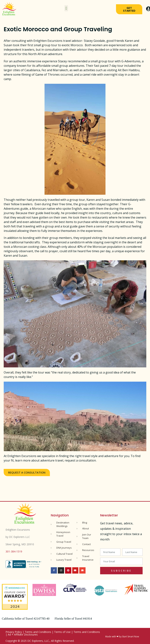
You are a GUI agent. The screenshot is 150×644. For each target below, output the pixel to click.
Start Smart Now (131, 637)
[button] (66, 8)
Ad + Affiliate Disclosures (23, 634)
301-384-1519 (14, 551)
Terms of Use (62, 632)
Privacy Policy (14, 632)
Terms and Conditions (38, 632)
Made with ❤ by (114, 637)
